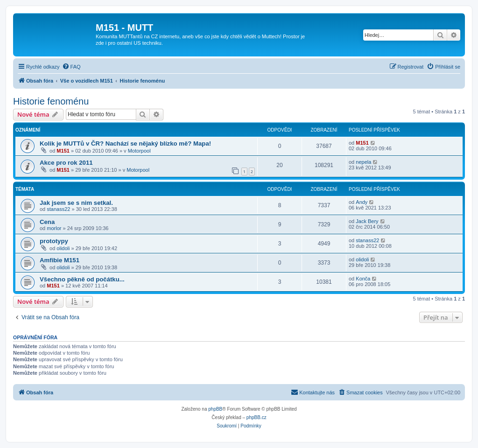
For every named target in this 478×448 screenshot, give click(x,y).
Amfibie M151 (60, 260)
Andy (362, 202)
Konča (363, 279)
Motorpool (139, 151)
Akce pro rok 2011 (66, 163)
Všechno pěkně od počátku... (82, 279)
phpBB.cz (257, 417)
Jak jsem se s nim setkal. (76, 203)
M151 (63, 151)
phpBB (215, 409)
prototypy (54, 241)
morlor (54, 228)
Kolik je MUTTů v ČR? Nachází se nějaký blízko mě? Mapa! (125, 143)
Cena (47, 222)
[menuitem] (71, 67)
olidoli (63, 248)
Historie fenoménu (51, 101)
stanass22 (58, 209)
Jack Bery (367, 221)
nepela (363, 162)
